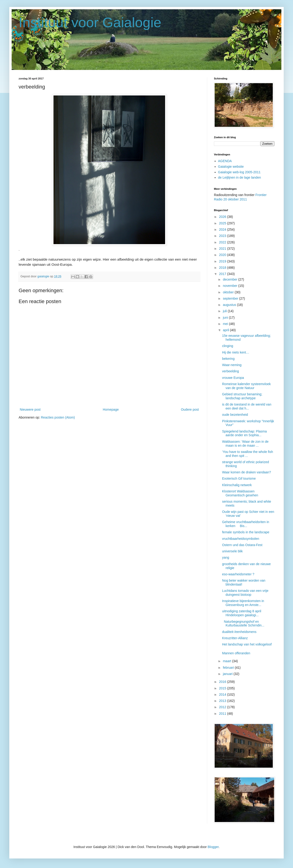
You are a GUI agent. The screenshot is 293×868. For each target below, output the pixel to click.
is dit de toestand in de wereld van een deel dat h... (247, 406)
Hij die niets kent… (236, 352)
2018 (223, 268)
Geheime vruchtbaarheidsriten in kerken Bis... (246, 524)
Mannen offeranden (236, 653)
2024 (223, 229)
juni (226, 318)
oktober (229, 292)
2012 (223, 707)
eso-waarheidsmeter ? (238, 574)
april (226, 330)
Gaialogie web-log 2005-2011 (239, 172)
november (230, 286)
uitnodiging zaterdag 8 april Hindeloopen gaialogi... (242, 613)
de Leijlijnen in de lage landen (240, 177)
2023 (223, 236)
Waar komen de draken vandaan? (246, 472)
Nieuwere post (30, 409)
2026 (223, 217)
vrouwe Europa (233, 378)
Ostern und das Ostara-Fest (242, 545)
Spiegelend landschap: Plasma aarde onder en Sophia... (244, 433)
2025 (223, 223)
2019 (223, 261)
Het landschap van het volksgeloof (247, 644)
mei (226, 324)
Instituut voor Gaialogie (90, 22)
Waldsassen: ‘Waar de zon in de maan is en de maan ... (245, 444)
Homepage (111, 409)
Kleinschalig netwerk (237, 485)
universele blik (232, 551)
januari (228, 674)
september (231, 298)
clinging (228, 346)
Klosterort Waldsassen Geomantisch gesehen (240, 493)
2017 (223, 274)
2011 (223, 714)
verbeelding (230, 371)
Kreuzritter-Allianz (235, 638)
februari (229, 668)
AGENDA (225, 161)
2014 (223, 694)
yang (226, 557)
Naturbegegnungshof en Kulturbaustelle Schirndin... (243, 624)
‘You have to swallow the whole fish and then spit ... (248, 454)
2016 (223, 682)
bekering (228, 359)
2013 (223, 701)
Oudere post (190, 409)
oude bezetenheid (235, 415)
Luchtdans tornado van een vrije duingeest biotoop (245, 593)
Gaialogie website (231, 167)
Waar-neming (232, 365)
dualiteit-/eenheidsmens (239, 632)
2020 (223, 255)
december (230, 279)
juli (225, 311)
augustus (230, 305)
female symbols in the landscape (246, 532)
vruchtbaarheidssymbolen (241, 539)
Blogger (213, 847)
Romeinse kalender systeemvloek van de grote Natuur (246, 386)
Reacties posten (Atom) (58, 417)
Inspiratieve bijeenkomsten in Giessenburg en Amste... (243, 603)
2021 (223, 249)
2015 (223, 688)
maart (227, 661)
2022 (223, 242)
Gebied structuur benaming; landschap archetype (242, 396)
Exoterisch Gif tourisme (239, 478)
